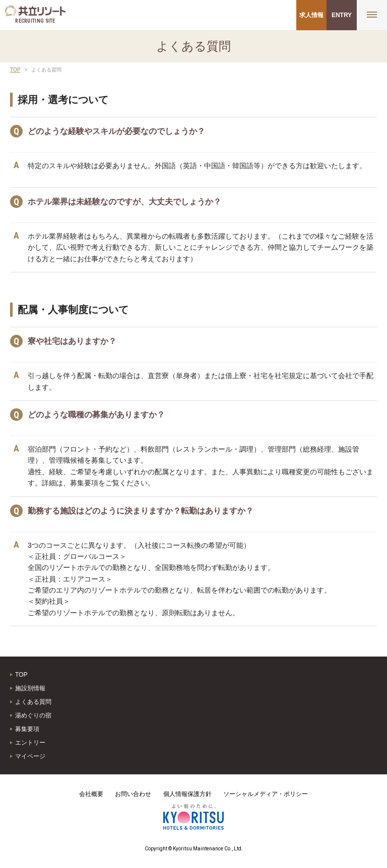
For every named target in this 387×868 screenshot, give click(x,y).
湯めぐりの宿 (33, 715)
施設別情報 (30, 688)
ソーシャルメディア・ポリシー (266, 794)
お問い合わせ (133, 794)
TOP (15, 70)
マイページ (30, 756)
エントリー (30, 743)
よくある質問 (33, 702)
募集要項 (27, 729)
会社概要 (91, 794)
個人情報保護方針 (187, 794)
